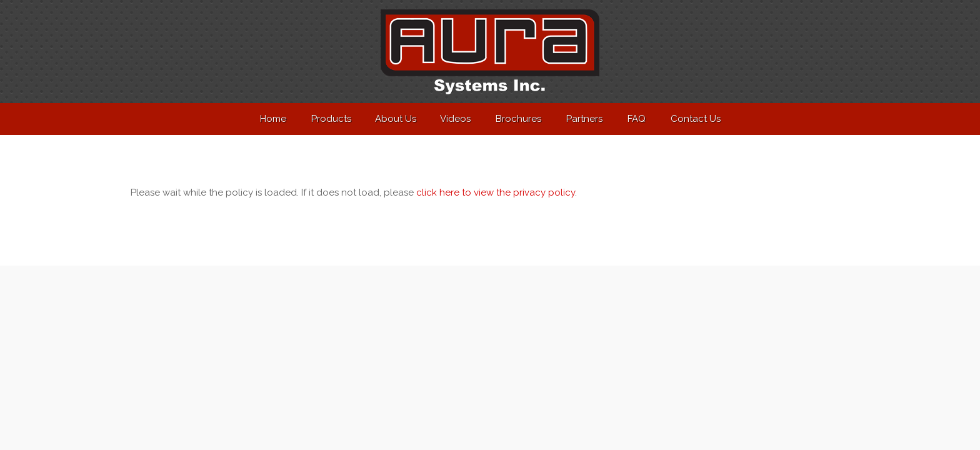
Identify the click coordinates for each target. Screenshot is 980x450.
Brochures (518, 119)
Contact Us (696, 119)
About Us (396, 119)
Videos (455, 119)
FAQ (637, 119)
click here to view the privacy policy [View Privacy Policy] (496, 192)
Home (273, 119)
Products (331, 119)
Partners (584, 119)
